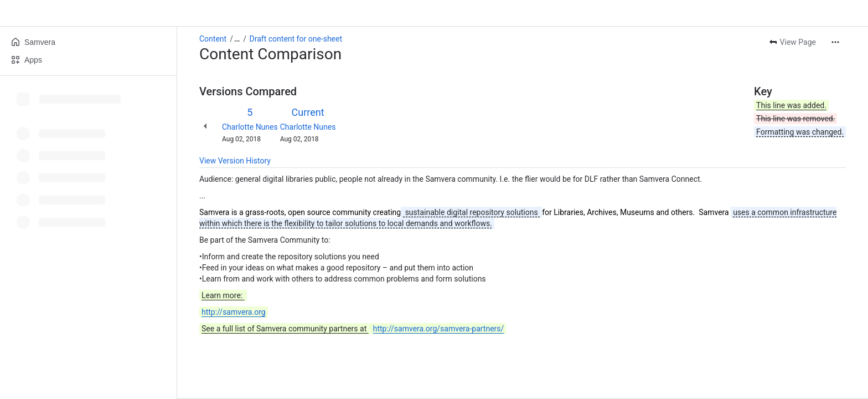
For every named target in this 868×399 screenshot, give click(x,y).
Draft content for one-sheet (296, 39)
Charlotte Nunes (250, 127)
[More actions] (835, 42)
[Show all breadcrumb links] (237, 39)
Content (213, 39)
